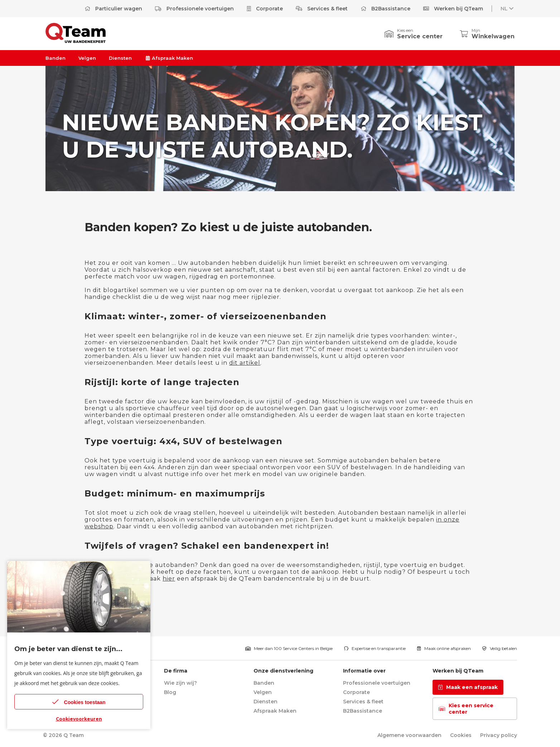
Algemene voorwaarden (409, 735)
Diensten (120, 58)
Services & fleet (322, 9)
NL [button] (508, 9)
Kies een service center (466, 709)
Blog (170, 692)
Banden (55, 58)
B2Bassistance (385, 9)
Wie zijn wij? (180, 683)
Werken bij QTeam (453, 9)
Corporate (265, 9)
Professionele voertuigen (194, 9)
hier (169, 579)
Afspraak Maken (169, 58)
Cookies (461, 735)
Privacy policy (499, 735)
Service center (420, 36)
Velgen (87, 58)
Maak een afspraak (468, 687)
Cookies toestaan (79, 702)
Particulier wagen (113, 9)
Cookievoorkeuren (79, 719)
